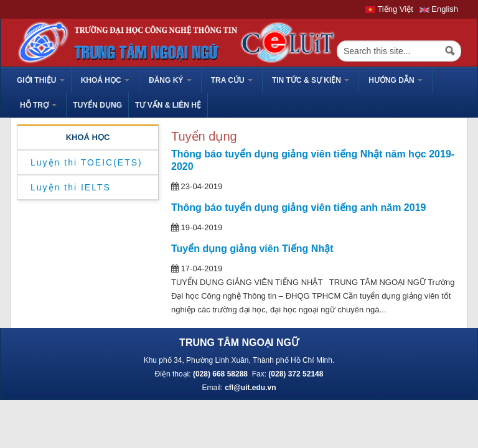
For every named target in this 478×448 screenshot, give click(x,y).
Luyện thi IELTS (71, 187)
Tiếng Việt (389, 9)
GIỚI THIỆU (41, 80)
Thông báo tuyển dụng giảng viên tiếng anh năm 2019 (298, 208)
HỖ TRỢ (38, 105)
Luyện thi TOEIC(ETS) (87, 162)
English (439, 9)
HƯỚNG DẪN (396, 80)
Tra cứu (232, 80)
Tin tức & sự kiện (311, 80)
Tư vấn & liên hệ (168, 105)
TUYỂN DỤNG (97, 105)
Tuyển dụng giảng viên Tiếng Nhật (252, 249)
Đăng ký (170, 80)
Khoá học (105, 80)
